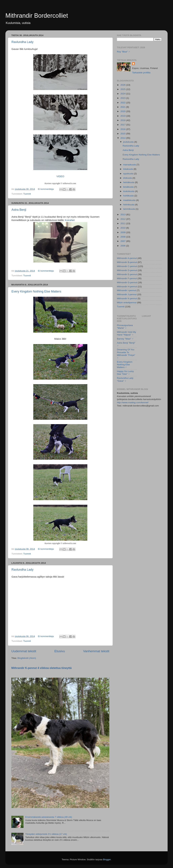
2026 (123, 85)
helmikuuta (129, 205)
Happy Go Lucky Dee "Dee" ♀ (125, 373)
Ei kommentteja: (46, 189)
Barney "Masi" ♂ (125, 339)
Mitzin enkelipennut (127, 303)
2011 (123, 223)
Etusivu (60, 651)
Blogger (107, 859)
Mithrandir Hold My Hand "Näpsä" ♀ (126, 333)
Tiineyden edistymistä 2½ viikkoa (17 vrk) (46, 834)
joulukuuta (129, 142)
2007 (123, 241)
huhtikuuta (129, 196)
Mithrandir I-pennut (126, 290)
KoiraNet (70, 220)
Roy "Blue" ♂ (123, 52)
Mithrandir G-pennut (127, 282)
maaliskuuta (130, 200)
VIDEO (60, 176)
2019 (123, 116)
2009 (123, 232)
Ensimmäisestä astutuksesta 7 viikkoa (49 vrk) (49, 817)
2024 (123, 94)
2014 (123, 138)
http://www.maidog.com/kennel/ (133, 402)
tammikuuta (129, 209)
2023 (123, 98)
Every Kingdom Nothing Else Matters (36, 291)
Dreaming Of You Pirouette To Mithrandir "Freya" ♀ (126, 354)
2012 (123, 219)
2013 (123, 215)
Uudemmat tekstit (24, 651)
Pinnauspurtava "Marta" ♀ (125, 327)
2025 (123, 89)
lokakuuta (128, 169)
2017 (123, 125)
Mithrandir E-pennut (127, 274)
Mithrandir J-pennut (127, 294)
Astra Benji (19, 210)
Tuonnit (27, 194)
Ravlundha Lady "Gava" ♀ (125, 379)
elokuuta (128, 178)
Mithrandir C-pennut (127, 266)
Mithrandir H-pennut (127, 286)
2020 (123, 111)
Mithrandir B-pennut (127, 262)
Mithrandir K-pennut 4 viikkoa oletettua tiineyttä (41, 668)
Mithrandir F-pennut (127, 278)
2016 (123, 129)
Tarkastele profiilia (141, 73)
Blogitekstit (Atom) (27, 658)
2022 (123, 103)
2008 (123, 237)
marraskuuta (130, 165)
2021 (123, 107)
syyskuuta (129, 174)
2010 (123, 228)
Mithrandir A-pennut (127, 258)
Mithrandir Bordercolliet (37, 16)
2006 (123, 246)
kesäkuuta (129, 187)
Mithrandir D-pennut (127, 270)
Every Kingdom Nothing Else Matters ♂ (125, 365)
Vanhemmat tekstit (96, 651)
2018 (123, 120)
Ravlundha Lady (22, 42)
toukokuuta (129, 191)
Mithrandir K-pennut (127, 298)
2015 (123, 134)
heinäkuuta (129, 182)
